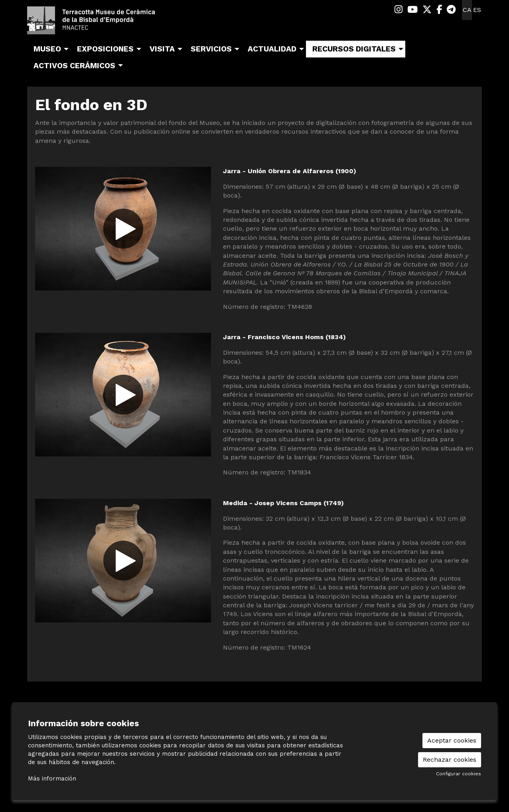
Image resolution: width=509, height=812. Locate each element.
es (477, 10)
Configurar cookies (459, 774)
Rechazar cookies (450, 760)
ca (467, 10)
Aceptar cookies (452, 740)
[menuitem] (399, 10)
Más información (52, 778)
